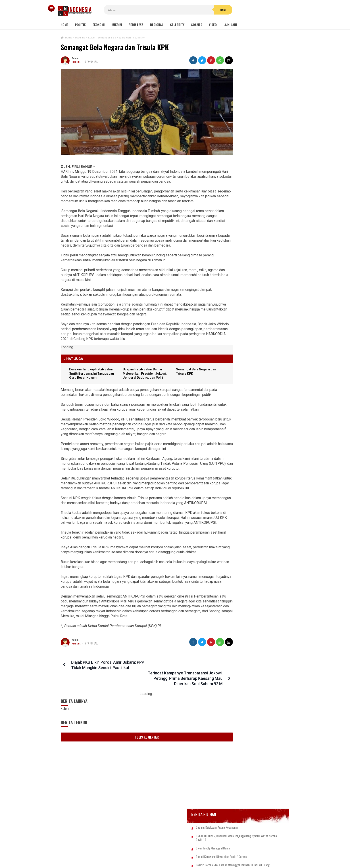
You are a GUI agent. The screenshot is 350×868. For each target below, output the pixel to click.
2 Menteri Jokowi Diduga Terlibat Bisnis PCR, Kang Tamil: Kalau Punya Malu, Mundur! (252, 459)
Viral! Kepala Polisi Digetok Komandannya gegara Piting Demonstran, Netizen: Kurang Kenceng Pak (257, 326)
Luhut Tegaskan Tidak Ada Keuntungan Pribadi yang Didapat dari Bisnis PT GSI (251, 416)
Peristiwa (136, 24)
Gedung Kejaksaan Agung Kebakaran (253, 158)
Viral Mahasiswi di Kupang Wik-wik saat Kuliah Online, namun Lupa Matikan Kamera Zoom (251, 286)
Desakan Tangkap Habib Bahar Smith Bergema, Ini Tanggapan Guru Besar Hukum (252, 438)
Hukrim (117, 24)
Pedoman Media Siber (161, 850)
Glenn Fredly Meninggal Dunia (248, 183)
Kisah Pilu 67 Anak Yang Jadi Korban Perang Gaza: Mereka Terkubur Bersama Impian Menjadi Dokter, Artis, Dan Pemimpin (257, 349)
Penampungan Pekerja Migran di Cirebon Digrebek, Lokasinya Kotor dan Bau (251, 373)
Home (65, 24)
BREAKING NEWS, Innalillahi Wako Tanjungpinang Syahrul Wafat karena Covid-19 (257, 171)
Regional (157, 24)
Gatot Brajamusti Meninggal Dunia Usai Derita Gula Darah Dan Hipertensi (251, 394)
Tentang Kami (130, 850)
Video (213, 24)
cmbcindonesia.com (174, 857)
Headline (76, 62)
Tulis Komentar (139, 773)
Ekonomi (99, 24)
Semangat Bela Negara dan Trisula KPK (115, 47)
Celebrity (177, 24)
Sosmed (197, 24)
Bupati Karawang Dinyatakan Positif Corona (257, 191)
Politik (80, 24)
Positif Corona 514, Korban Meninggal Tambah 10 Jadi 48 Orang (253, 202)
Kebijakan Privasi (196, 850)
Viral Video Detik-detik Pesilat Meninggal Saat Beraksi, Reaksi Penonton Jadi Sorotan (259, 265)
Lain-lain (230, 24)
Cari (202, 10)
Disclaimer (222, 850)
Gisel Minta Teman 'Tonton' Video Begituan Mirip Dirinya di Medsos (250, 306)
